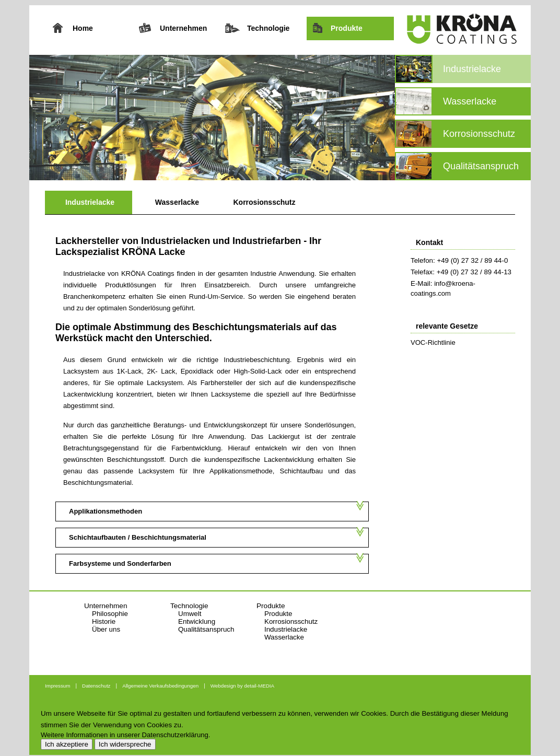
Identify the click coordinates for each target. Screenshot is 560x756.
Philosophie (110, 614)
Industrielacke (90, 202)
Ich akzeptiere (67, 744)
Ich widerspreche (125, 744)
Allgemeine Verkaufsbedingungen (160, 686)
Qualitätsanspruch (206, 629)
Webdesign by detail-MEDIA (242, 686)
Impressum (57, 686)
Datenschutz (96, 686)
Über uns (106, 629)
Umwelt (190, 614)
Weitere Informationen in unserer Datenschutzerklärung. (125, 735)
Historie (104, 621)
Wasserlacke (177, 202)
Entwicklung (197, 621)
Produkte (278, 614)
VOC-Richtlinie (433, 342)
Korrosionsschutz (264, 202)
